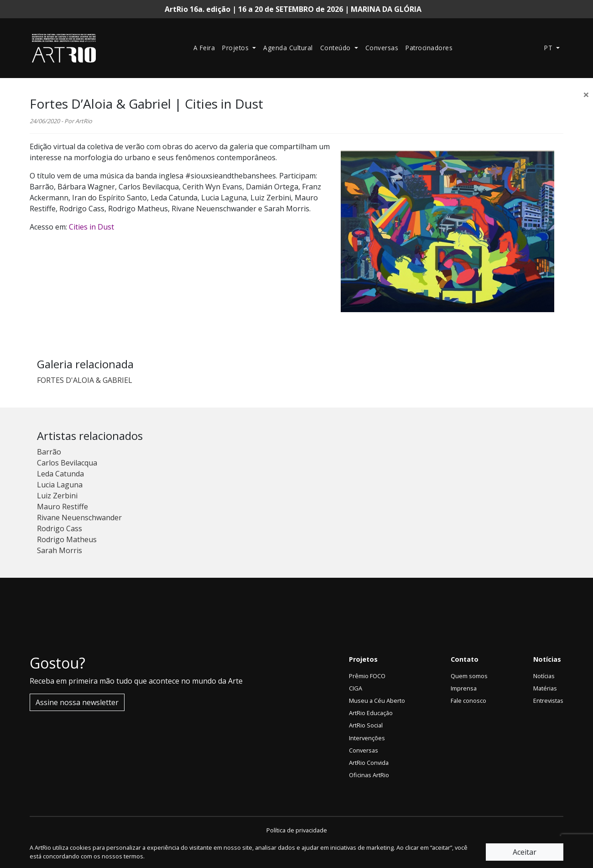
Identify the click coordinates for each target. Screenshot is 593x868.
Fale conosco (468, 701)
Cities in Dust (91, 227)
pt (549, 48)
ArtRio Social (366, 725)
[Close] (586, 94)
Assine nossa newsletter (77, 702)
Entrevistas (548, 701)
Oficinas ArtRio (369, 775)
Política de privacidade (297, 830)
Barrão (49, 452)
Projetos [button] (237, 48)
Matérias (545, 688)
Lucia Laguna (60, 485)
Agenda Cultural (288, 48)
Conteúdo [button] (337, 48)
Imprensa (464, 688)
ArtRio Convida (369, 763)
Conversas (382, 48)
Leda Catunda (60, 474)
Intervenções (367, 738)
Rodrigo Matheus (67, 539)
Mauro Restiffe (62, 507)
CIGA (356, 688)
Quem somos (469, 676)
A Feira (204, 48)
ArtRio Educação (371, 713)
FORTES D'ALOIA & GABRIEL (85, 380)
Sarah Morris (60, 550)
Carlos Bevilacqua (67, 463)
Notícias (544, 676)
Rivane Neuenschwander (79, 518)
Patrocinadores (429, 48)
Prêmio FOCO (367, 676)
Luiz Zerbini (57, 496)
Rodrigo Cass (60, 528)
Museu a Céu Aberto (377, 701)
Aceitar (525, 852)
